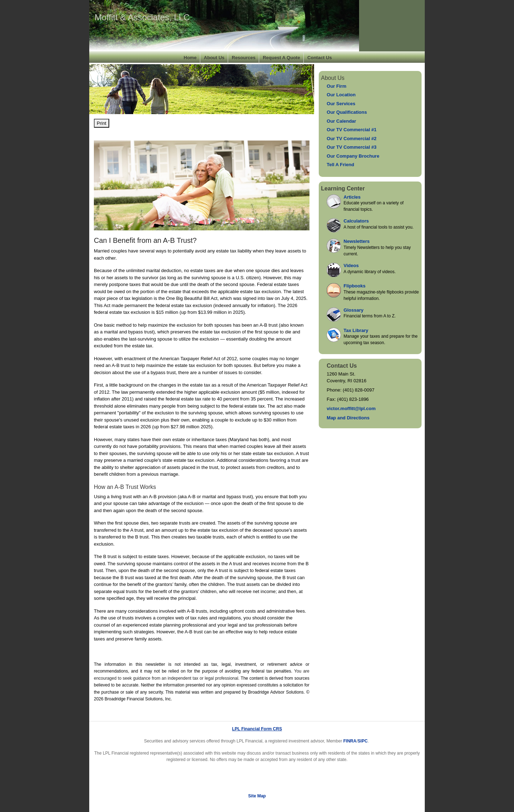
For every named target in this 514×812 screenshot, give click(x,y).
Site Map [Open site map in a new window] (257, 796)
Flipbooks (355, 286)
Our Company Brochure (353, 156)
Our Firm (336, 86)
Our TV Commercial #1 (351, 130)
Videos (351, 265)
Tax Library (356, 330)
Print (102, 123)
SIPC (363, 741)
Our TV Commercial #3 (351, 147)
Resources (243, 58)
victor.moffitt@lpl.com (351, 408)
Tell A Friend (340, 165)
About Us (214, 58)
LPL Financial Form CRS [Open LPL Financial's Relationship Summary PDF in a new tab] (257, 729)
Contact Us (320, 58)
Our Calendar (341, 121)
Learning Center (343, 188)
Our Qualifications (347, 112)
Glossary (354, 310)
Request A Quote (281, 58)
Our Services (341, 104)
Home (190, 58)
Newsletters (357, 241)
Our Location (341, 95)
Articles (352, 197)
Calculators (356, 221)
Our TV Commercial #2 (351, 139)
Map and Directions (348, 418)
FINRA (350, 741)
